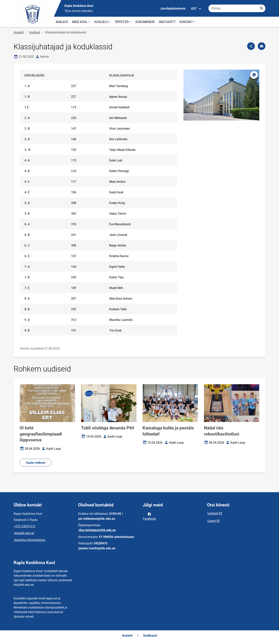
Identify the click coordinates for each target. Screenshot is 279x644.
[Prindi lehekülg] (262, 46)
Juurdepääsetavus (173, 8)
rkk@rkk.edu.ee (24, 533)
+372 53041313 (25, 526)
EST (196, 9)
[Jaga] (251, 46)
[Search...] (262, 8)
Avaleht (19, 32)
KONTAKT (188, 22)
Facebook (149, 516)
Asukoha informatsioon (30, 540)
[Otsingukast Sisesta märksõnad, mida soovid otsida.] (237, 8)
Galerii (212, 521)
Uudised (34, 32)
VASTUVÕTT (167, 22)
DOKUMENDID (145, 22)
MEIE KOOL (81, 22)
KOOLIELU (103, 22)
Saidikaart (150, 636)
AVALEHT (62, 22)
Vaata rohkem (36, 463)
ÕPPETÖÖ (123, 22)
